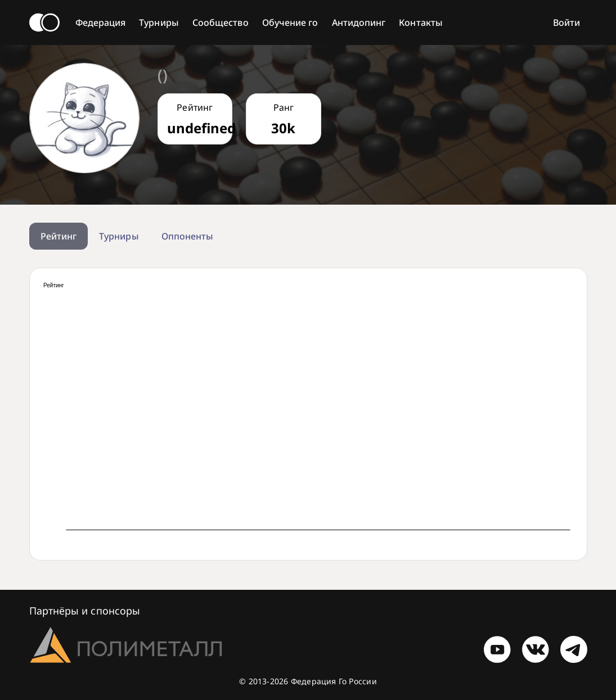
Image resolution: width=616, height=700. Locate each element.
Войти (566, 22)
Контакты (421, 22)
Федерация (101, 22)
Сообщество (221, 22)
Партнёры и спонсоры (85, 611)
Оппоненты (188, 236)
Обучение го (290, 22)
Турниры (159, 22)
